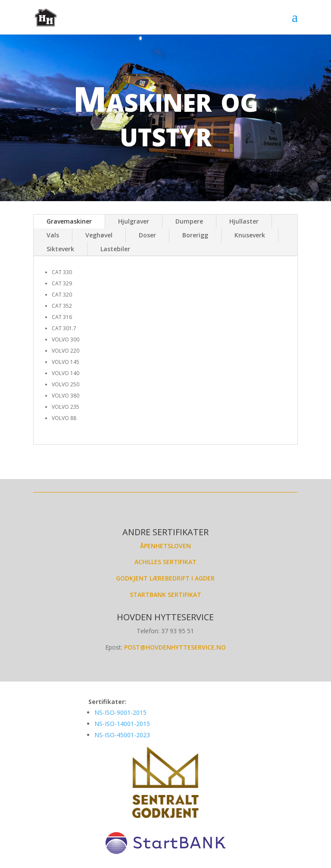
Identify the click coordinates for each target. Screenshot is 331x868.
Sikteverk (60, 249)
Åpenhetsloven (165, 546)
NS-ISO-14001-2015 (122, 724)
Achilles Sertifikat (165, 562)
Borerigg (195, 235)
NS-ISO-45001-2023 (122, 735)
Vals (53, 235)
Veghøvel (99, 235)
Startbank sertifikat (165, 595)
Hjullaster (244, 221)
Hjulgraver (134, 221)
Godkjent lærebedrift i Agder (165, 578)
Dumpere (189, 221)
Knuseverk (250, 235)
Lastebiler (115, 249)
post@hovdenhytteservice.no (175, 647)
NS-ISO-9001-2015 (121, 712)
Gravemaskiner (69, 221)
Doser (147, 235)
